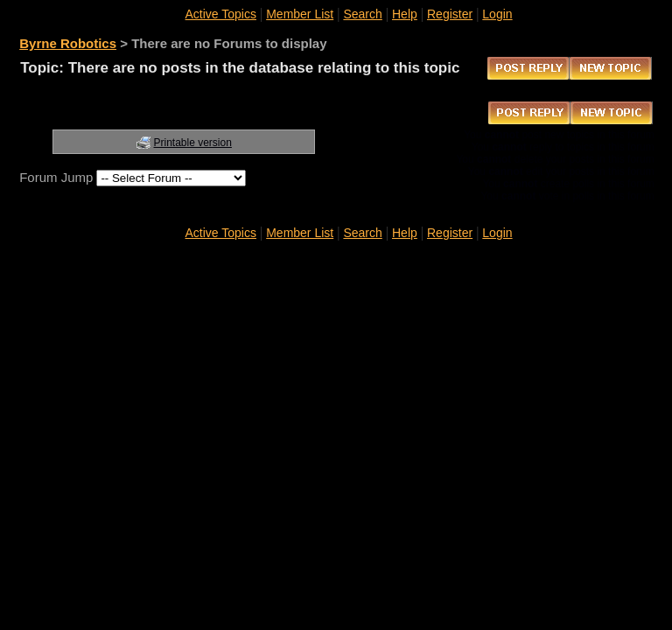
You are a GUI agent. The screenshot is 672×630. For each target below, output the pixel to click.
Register (450, 14)
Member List (300, 14)
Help (405, 14)
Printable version (193, 143)
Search (362, 14)
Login (497, 14)
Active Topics (221, 14)
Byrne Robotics (68, 43)
